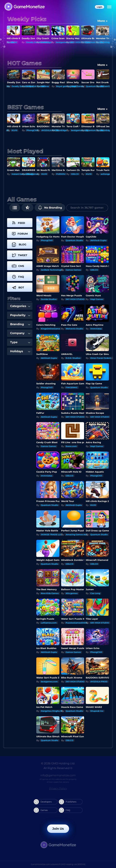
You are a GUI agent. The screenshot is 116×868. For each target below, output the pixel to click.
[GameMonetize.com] (24, 7)
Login (100, 7)
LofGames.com (49, 623)
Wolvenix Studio (74, 329)
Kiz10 (14, 42)
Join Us (58, 829)
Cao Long (95, 593)
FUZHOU (61, 174)
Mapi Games (78, 86)
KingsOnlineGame (50, 329)
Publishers (68, 802)
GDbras (45, 86)
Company (20, 333)
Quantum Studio (95, 42)
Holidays (20, 351)
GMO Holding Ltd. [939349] (73, 864)
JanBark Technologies (52, 270)
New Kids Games (50, 593)
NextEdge (47, 42)
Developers (43, 802)
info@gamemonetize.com (58, 775)
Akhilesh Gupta (98, 240)
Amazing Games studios (78, 534)
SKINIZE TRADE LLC (51, 534)
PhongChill (32, 130)
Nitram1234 (107, 86)
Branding (20, 324)
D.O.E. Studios (73, 358)
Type (20, 342)
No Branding (50, 208)
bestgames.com (65, 42)
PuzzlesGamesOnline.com (80, 623)
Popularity (20, 315)
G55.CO (75, 174)
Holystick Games (35, 86)
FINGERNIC (72, 387)
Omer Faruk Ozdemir (102, 358)
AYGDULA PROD (50, 130)
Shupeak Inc (97, 711)
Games (41, 810)
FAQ (65, 810)
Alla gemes (72, 593)
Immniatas (96, 329)
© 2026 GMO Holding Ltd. (58, 763)
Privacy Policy (58, 788)
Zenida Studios (49, 299)
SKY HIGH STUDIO (75, 299)
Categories (20, 306)
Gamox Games (73, 270)
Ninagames (33, 174)
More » (102, 21)
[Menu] (109, 7)
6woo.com (71, 446)
